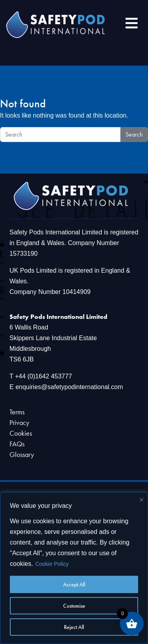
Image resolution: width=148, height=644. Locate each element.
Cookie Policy (52, 564)
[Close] (141, 500)
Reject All (74, 627)
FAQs (17, 444)
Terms (17, 412)
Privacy (19, 422)
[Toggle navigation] (132, 25)
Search (134, 134)
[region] (74, 568)
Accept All (74, 584)
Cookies (21, 433)
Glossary (22, 454)
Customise (74, 606)
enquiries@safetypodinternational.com (69, 387)
